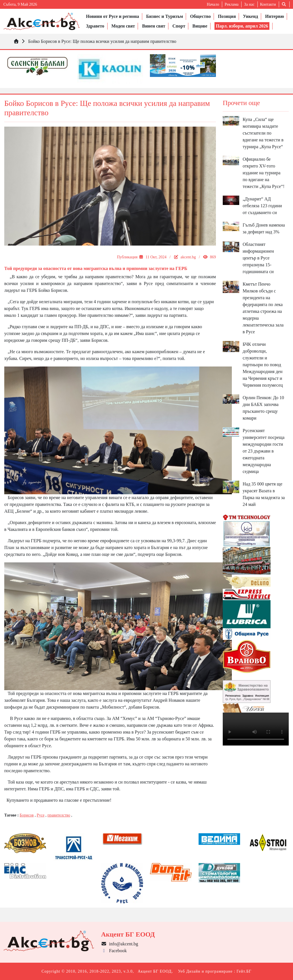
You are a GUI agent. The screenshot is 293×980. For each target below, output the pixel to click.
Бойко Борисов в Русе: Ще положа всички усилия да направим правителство (102, 41)
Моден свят (123, 26)
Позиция (227, 16)
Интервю (275, 16)
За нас (249, 4)
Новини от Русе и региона (113, 16)
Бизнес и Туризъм (165, 16)
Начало (213, 4)
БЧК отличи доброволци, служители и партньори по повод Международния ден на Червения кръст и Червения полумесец (263, 365)
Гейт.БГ (244, 971)
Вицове (200, 26)
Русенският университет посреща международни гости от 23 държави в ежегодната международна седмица (264, 451)
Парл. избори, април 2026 (242, 26)
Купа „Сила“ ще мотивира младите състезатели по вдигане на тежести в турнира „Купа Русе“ (263, 133)
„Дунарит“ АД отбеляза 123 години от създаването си (262, 206)
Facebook (114, 951)
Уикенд (250, 16)
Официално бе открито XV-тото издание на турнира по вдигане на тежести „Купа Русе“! (264, 173)
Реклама (232, 4)
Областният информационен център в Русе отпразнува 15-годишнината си (258, 258)
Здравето (95, 26)
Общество (200, 16)
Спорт (179, 26)
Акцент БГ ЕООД (155, 971)
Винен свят (153, 26)
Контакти (268, 4)
